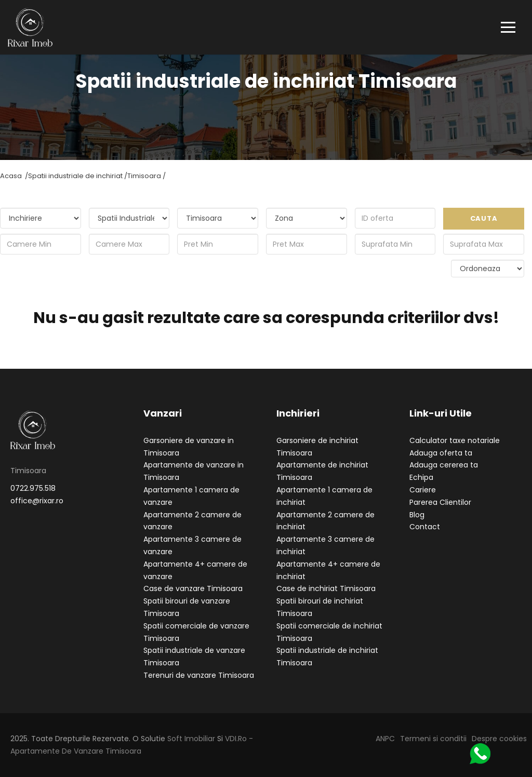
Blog (417, 515)
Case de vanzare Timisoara (193, 588)
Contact (425, 527)
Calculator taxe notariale (455, 440)
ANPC (385, 739)
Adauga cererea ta (444, 465)
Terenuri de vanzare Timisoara (199, 675)
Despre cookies (499, 739)
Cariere (423, 490)
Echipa (421, 477)
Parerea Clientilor (440, 502)
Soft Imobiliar (191, 739)
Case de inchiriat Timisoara (326, 588)
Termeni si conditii (433, 739)
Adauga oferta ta (441, 453)
